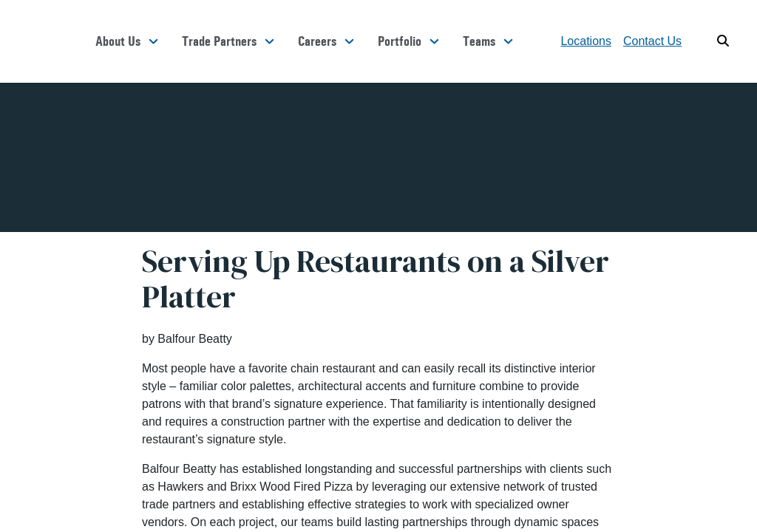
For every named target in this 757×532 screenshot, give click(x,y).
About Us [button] (118, 41)
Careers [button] (317, 41)
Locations (586, 41)
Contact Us (652, 41)
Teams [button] (479, 41)
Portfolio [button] (400, 41)
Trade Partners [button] (219, 41)
